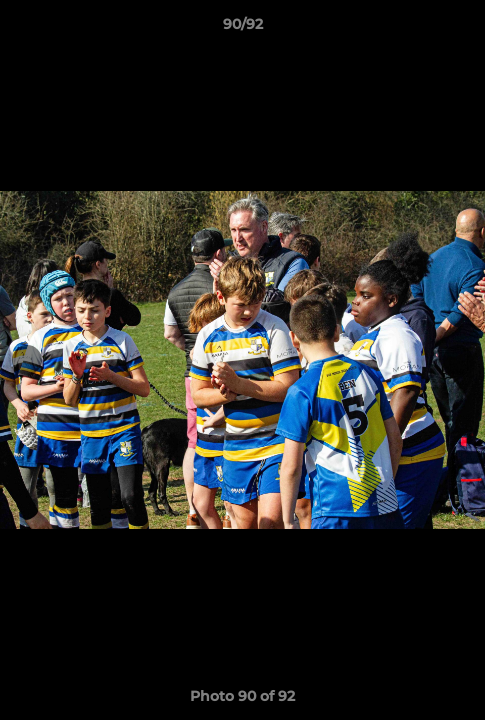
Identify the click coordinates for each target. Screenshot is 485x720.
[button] (461, 29)
